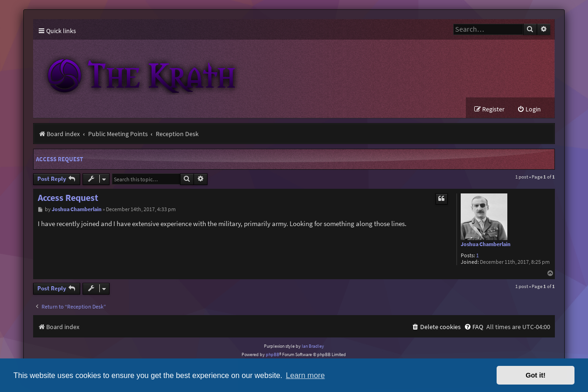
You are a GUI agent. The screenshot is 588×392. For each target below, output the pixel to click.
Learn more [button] (305, 375)
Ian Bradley (313, 347)
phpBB (273, 355)
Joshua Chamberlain (486, 244)
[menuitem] (529, 110)
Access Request (59, 160)
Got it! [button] (536, 375)
